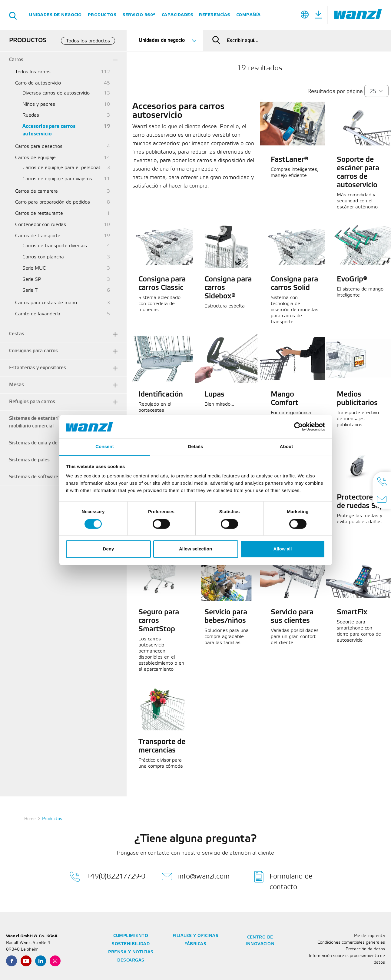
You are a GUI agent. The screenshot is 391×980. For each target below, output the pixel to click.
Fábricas (195, 944)
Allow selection (195, 549)
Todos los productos (88, 41)
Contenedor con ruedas (41, 225)
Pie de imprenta (369, 936)
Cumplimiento (131, 936)
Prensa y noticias (131, 952)
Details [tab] (196, 447)
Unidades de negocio (55, 15)
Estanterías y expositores (38, 368)
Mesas (17, 385)
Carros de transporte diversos (55, 246)
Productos (102, 15)
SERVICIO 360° (139, 15)
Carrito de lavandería (38, 314)
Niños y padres (39, 104)
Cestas (17, 334)
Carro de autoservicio (38, 83)
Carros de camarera (36, 191)
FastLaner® (290, 160)
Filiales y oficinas (196, 936)
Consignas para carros (33, 351)
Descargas (131, 960)
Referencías (215, 15)
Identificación (161, 395)
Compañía (249, 15)
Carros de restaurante (39, 213)
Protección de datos (365, 949)
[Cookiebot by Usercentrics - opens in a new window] (298, 427)
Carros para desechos (39, 146)
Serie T (30, 290)
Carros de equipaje (35, 158)
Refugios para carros (32, 402)
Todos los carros (33, 72)
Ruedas (31, 115)
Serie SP (32, 279)
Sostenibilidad (131, 944)
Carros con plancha (43, 257)
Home (30, 819)
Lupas (214, 395)
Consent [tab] (105, 447)
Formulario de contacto (283, 881)
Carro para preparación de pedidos (53, 202)
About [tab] (287, 447)
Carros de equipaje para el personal (61, 168)
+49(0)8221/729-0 (108, 877)
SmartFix (352, 613)
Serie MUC (34, 268)
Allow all (283, 549)
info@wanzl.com (196, 877)
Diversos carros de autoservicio (56, 93)
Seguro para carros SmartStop (159, 621)
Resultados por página (335, 91)
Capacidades (177, 15)
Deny (109, 549)
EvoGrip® (352, 280)
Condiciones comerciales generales (351, 943)
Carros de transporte (38, 236)
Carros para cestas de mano (46, 303)
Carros (16, 60)
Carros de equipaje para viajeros (57, 179)
